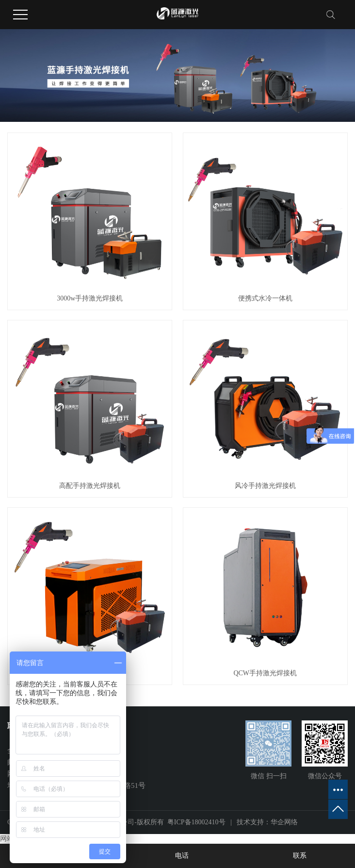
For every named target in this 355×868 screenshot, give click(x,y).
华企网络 (284, 822)
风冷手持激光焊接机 (265, 486)
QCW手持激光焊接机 (265, 673)
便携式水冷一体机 (265, 298)
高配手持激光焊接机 (90, 486)
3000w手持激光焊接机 (90, 298)
